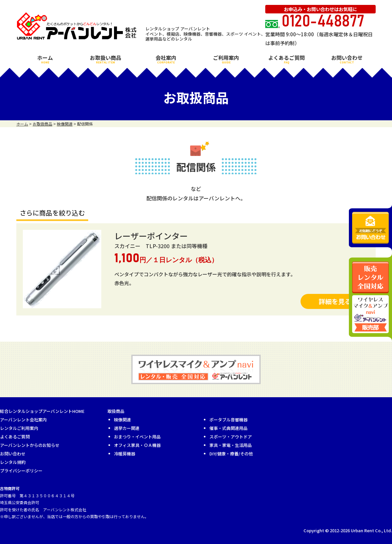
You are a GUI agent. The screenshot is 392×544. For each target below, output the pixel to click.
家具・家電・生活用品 (231, 445)
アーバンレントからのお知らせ (30, 445)
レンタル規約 (13, 462)
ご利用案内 (226, 59)
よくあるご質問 (286, 59)
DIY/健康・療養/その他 (231, 454)
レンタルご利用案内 (19, 428)
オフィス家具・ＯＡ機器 (137, 445)
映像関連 (122, 420)
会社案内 (166, 59)
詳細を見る (335, 301)
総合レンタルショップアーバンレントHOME (42, 411)
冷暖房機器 (125, 454)
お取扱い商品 (106, 59)
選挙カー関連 (127, 428)
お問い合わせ (347, 59)
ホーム (45, 59)
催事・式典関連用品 (229, 428)
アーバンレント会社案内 (23, 420)
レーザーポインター (151, 236)
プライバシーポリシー (21, 471)
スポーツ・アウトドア (231, 437)
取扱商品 (116, 411)
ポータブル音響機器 (229, 420)
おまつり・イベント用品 (137, 437)
